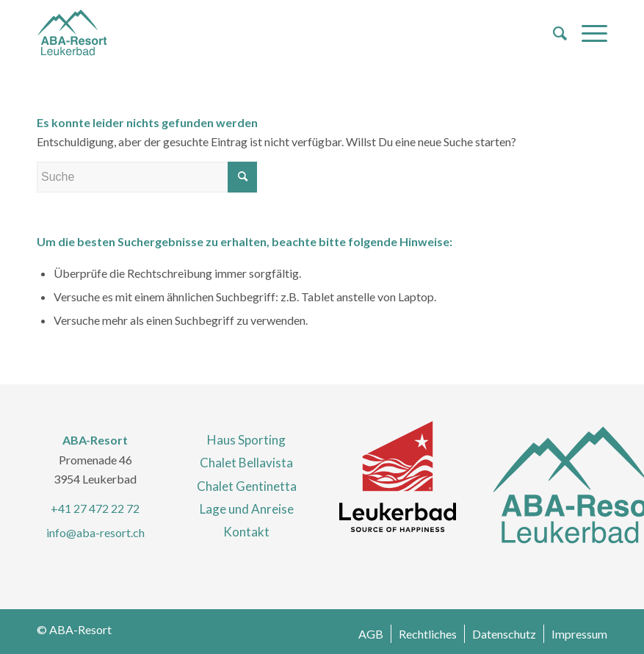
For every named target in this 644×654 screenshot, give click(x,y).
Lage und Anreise (247, 509)
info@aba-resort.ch (95, 532)
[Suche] (553, 33)
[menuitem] (553, 33)
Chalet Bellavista (246, 463)
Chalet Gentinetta (247, 486)
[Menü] (587, 33)
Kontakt (246, 532)
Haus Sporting (246, 440)
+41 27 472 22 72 (95, 508)
